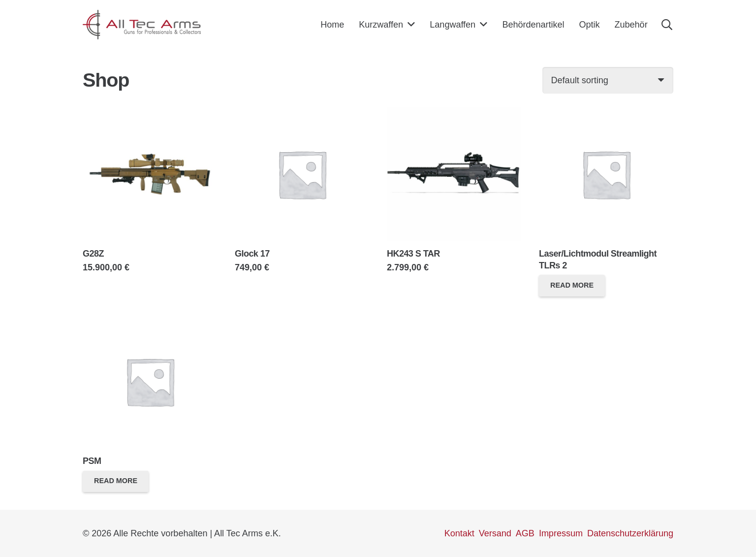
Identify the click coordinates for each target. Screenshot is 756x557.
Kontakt (459, 533)
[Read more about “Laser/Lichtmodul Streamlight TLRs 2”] (572, 285)
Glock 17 (252, 254)
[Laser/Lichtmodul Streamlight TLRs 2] (606, 113)
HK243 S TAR (413, 254)
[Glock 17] (302, 113)
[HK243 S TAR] (454, 113)
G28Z (93, 254)
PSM (92, 461)
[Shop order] (608, 80)
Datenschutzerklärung (630, 533)
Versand (495, 533)
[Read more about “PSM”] (116, 481)
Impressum (561, 533)
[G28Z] (150, 113)
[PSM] (150, 320)
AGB (525, 533)
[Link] (142, 25)
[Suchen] (667, 25)
